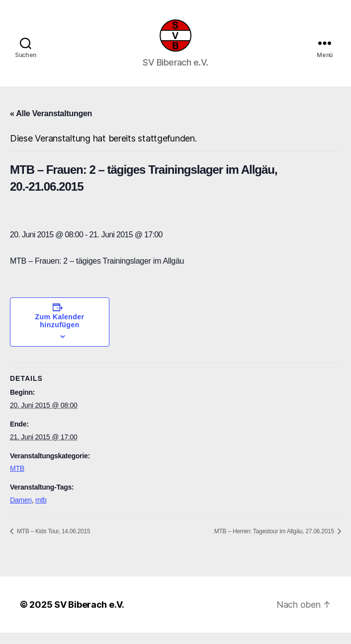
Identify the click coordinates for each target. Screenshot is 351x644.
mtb (41, 511)
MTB (17, 480)
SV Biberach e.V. (89, 616)
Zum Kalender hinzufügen (60, 333)
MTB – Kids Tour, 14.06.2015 (53, 543)
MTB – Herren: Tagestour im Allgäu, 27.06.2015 (275, 543)
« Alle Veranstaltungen (51, 125)
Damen (21, 511)
